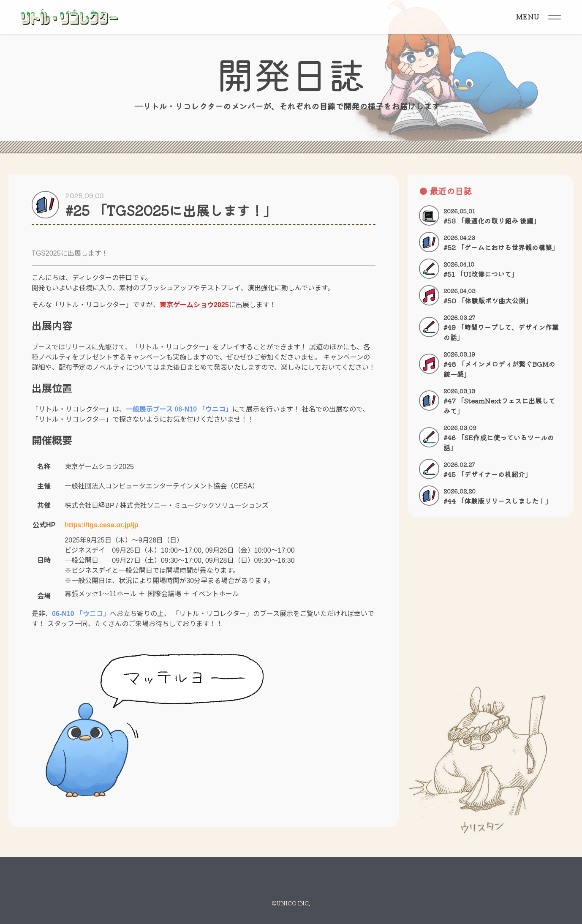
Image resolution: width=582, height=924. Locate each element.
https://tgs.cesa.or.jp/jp (101, 525)
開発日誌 (291, 73)
